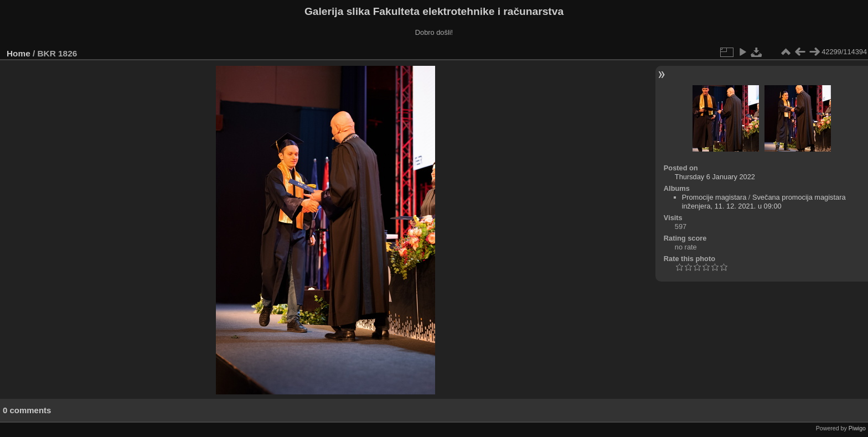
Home (19, 53)
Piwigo (857, 428)
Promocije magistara (714, 197)
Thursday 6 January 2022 (715, 177)
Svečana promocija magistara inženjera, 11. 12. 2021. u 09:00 (764, 202)
